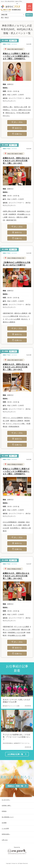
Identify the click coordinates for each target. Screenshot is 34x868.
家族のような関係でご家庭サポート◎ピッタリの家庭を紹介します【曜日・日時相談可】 (16, 56)
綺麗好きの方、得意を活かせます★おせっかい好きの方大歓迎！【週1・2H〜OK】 (16, 161)
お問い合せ (5, 840)
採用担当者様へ (6, 834)
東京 (2, 18)
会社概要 (4, 823)
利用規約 (4, 811)
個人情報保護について (8, 817)
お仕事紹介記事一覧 (17, 754)
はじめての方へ (6, 800)
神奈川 (7, 18)
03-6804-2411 (16, 10)
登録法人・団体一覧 (17, 786)
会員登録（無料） (7, 805)
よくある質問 (5, 828)
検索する (29, 15)
